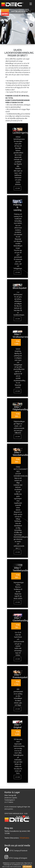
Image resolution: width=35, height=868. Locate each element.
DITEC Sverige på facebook (16, 851)
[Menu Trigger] (31, 4)
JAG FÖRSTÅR (27, 867)
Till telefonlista (24, 838)
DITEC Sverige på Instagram (16, 858)
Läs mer (18, 188)
